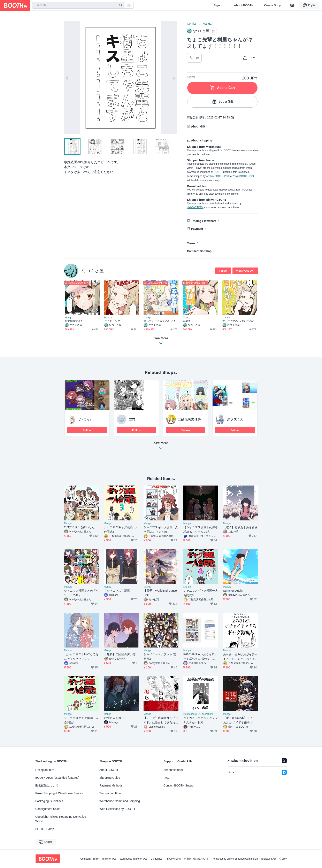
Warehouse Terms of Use (134, 859)
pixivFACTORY (195, 207)
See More (161, 447)
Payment (197, 229)
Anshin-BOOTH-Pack (218, 176)
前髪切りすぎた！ (75, 321)
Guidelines (157, 859)
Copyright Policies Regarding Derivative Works (61, 819)
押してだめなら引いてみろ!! (239, 321)
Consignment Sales (48, 809)
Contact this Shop (199, 251)
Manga (207, 24)
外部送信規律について (197, 859)
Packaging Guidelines (49, 801)
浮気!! (186, 321)
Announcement (173, 770)
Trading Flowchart (203, 221)
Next (174, 78)
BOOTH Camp (45, 829)
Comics (192, 24)
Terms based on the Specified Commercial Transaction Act (244, 859)
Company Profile (89, 859)
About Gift (198, 126)
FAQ (166, 778)
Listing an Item (45, 770)
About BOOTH (244, 5)
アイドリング (112, 321)
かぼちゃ (86, 419)
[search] (120, 6)
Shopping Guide (110, 778)
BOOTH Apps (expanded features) (57, 778)
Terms (191, 243)
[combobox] (78, 5)
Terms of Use (109, 859)
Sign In (219, 5)
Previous (67, 78)
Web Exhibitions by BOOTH (117, 809)
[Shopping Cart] (292, 5)
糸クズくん (235, 419)
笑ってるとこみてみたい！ (160, 321)
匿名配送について (47, 785)
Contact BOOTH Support (179, 785)
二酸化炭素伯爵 (189, 419)
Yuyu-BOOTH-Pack (244, 176)
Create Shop (273, 5)
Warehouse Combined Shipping (120, 801)
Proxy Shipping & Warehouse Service (59, 793)
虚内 (132, 419)
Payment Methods (111, 785)
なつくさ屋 (93, 271)
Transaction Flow (110, 793)
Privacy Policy (173, 859)
